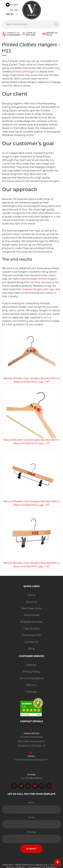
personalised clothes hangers (39, 279)
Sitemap (32, 692)
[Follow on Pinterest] (42, 786)
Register (31, 35)
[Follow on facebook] (14, 786)
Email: (32, 817)
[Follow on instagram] (49, 786)
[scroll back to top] (58, 863)
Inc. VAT (12, 10)
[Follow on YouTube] (35, 786)
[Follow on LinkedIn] (28, 786)
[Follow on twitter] (21, 786)
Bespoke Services (31, 622)
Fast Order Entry (32, 608)
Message (32, 832)
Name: (32, 802)
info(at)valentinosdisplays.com (31, 760)
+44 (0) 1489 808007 (32, 778)
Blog (32, 648)
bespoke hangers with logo (38, 289)
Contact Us (31, 642)
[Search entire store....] (27, 24)
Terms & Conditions (32, 678)
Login (29, 33)
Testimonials (32, 615)
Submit (32, 849)
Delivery (32, 665)
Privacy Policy (31, 672)
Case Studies (32, 628)
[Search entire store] (56, 24)
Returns (32, 685)
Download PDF (32, 635)
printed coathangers (24, 72)
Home (32, 595)
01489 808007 (14, 35)
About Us (32, 602)
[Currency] (13, 14)
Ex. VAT (12, 5)
